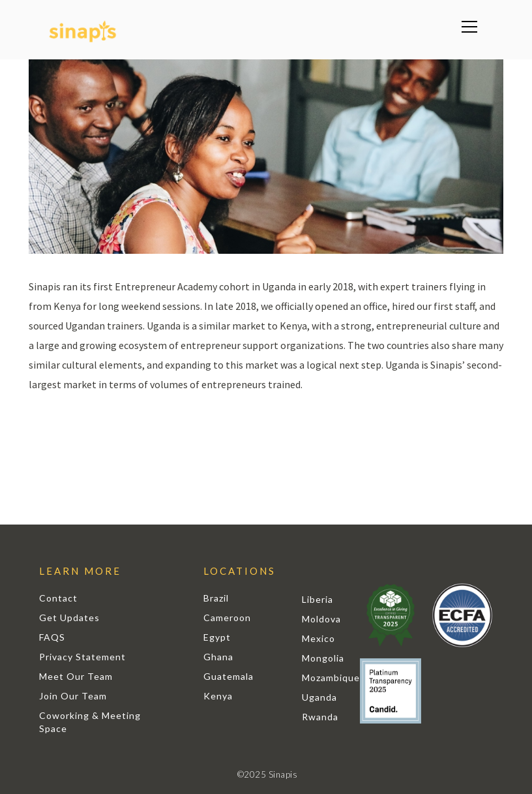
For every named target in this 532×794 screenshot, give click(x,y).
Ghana (218, 657)
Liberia (318, 599)
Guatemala (229, 676)
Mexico (318, 638)
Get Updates (69, 618)
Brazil (216, 598)
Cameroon (227, 618)
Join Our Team (73, 696)
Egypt (217, 637)
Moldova (321, 619)
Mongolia (323, 658)
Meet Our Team (76, 676)
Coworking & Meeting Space (90, 722)
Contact (58, 598)
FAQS (52, 637)
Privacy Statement (82, 657)
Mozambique (331, 678)
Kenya (218, 696)
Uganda (319, 697)
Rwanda (320, 717)
